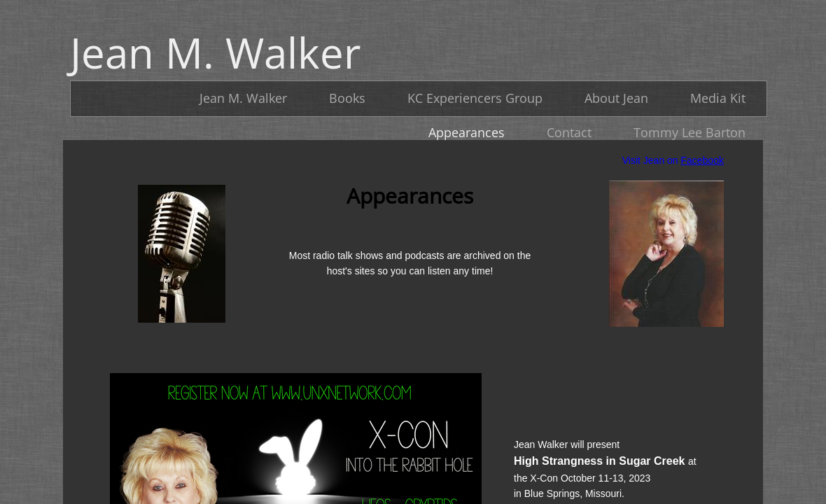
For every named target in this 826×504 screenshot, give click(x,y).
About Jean (616, 98)
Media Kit (718, 98)
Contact (569, 132)
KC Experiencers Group (475, 98)
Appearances (467, 132)
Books (347, 98)
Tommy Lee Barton (689, 132)
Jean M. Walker (243, 98)
